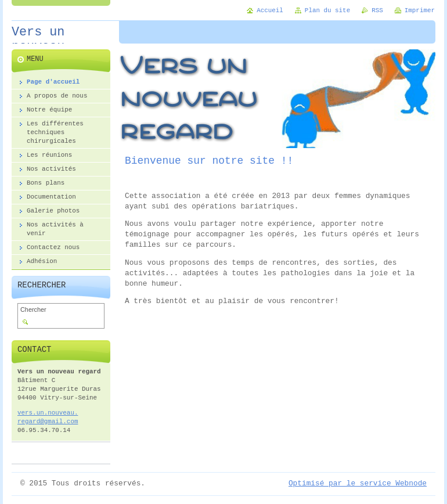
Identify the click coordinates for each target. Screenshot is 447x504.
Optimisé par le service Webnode (358, 484)
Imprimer (420, 10)
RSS (377, 10)
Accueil (270, 10)
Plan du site (327, 10)
